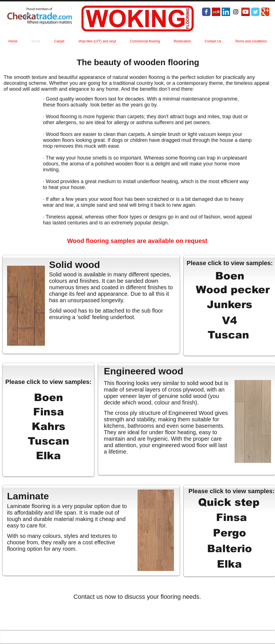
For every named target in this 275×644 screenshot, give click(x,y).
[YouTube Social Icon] (246, 12)
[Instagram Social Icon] (236, 12)
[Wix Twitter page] (255, 12)
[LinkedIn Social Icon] (226, 12)
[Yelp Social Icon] (216, 12)
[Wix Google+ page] (265, 12)
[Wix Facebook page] (206, 12)
